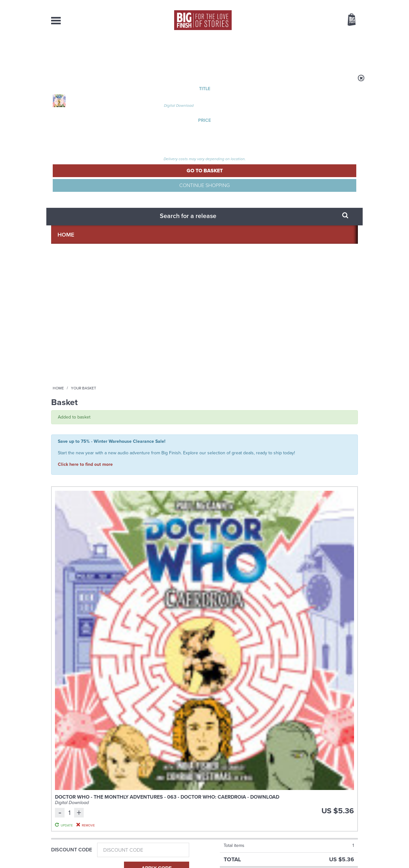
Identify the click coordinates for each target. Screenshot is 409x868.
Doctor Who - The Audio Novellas (240, 431)
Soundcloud (317, 564)
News (230, 51)
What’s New (190, 51)
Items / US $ (318, 20)
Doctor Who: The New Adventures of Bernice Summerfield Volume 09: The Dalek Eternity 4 (84, 451)
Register (343, 4)
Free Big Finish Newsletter (8, 143)
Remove (305, 223)
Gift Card (64, 290)
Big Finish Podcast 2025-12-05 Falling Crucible (323, 441)
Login (323, 4)
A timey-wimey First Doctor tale (150, 642)
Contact (344, 51)
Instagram (269, 564)
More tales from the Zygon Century (149, 706)
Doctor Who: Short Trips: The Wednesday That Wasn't (159, 444)
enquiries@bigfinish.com (217, 802)
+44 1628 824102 (165, 797)
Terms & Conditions (186, 851)
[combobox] (300, 37)
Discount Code (72, 248)
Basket (348, 20)
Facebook (233, 564)
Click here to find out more (85, 153)
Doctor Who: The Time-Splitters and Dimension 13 (243, 444)
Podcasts (268, 51)
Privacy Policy (65, 593)
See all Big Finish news (325, 627)
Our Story (350, 797)
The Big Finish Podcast (309, 431)
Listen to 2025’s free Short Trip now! (309, 706)
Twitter (251, 564)
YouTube (290, 564)
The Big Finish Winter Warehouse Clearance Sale (309, 642)
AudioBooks (86, 51)
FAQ (354, 803)
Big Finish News (81, 626)
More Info (85, 503)
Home (88, 82)
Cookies (160, 851)
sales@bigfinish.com (159, 802)
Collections (138, 51)
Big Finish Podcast (275, 570)
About (307, 51)
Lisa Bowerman (79, 467)
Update (305, 215)
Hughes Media (84, 859)
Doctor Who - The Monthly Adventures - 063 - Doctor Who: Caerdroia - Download (152, 202)
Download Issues (343, 809)
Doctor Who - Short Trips (153, 431)
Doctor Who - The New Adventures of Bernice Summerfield (84, 434)
